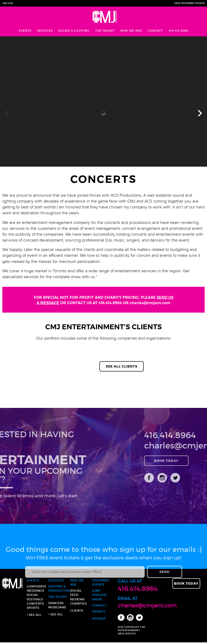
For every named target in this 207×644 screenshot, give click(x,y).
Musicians (57, 607)
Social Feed (76, 593)
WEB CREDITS (127, 634)
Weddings (35, 591)
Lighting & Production (58, 588)
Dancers (56, 603)
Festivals (35, 599)
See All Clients (122, 366)
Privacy (99, 611)
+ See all (34, 615)
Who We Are (131, 31)
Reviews (77, 599)
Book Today (186, 583)
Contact (155, 31)
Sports (33, 608)
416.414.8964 (179, 31)
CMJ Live (8, 3)
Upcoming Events (101, 582)
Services (45, 31)
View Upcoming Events (189, 3)
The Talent (105, 31)
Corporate (37, 586)
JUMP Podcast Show (100, 595)
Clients (77, 611)
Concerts (35, 604)
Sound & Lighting (74, 31)
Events (25, 31)
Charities (78, 604)
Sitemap (99, 619)
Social (32, 595)
